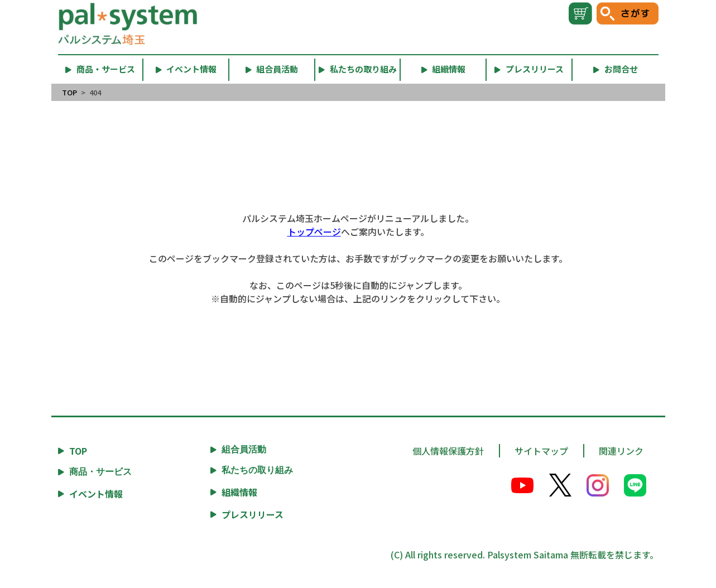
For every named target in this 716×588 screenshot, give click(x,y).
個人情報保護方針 (448, 451)
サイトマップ (541, 451)
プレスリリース (253, 514)
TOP (69, 92)
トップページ (314, 232)
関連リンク (621, 451)
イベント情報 (96, 494)
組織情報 (239, 492)
